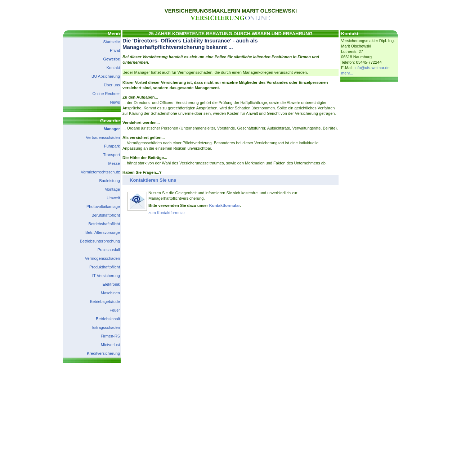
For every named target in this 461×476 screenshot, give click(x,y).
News (115, 102)
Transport (111, 155)
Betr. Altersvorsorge (103, 232)
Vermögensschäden (102, 258)
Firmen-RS (110, 336)
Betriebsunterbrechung (100, 241)
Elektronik (111, 284)
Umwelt (113, 198)
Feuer (115, 310)
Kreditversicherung (103, 353)
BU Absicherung (106, 76)
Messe (114, 163)
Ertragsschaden (106, 327)
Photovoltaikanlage (103, 207)
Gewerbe (112, 59)
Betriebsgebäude (105, 302)
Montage (112, 189)
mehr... (347, 73)
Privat (115, 50)
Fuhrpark (112, 146)
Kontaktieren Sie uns (153, 180)
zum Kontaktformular (167, 213)
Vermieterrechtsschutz (100, 172)
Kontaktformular (225, 205)
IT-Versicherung (106, 276)
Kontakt (113, 68)
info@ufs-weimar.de (372, 68)
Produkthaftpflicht (105, 267)
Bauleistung (110, 181)
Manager (112, 129)
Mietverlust (110, 345)
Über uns (112, 85)
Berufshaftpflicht (106, 215)
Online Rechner (106, 94)
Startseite (112, 42)
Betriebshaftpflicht (104, 224)
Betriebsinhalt (108, 319)
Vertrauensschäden (103, 137)
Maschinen (110, 293)
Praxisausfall (109, 250)
